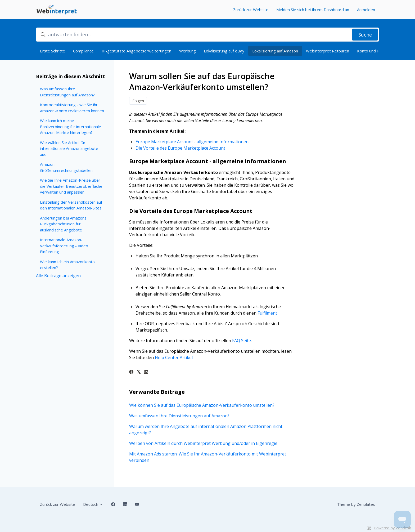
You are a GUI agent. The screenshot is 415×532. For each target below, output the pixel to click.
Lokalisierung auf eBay (224, 51)
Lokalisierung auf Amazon (275, 51)
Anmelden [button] (366, 10)
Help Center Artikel (174, 357)
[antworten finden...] (207, 35)
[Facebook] (131, 372)
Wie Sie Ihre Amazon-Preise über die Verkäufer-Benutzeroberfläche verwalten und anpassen (71, 186)
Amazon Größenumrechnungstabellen (66, 167)
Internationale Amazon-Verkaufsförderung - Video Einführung (64, 246)
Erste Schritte (53, 51)
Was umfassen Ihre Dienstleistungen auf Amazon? (179, 416)
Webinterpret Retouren (328, 51)
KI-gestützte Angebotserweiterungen (136, 51)
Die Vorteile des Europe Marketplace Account (180, 148)
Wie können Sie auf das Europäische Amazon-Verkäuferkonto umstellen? (202, 405)
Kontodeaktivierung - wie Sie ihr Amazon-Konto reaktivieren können (72, 108)
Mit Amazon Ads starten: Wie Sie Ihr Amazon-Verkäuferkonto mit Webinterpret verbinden (208, 457)
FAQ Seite (242, 341)
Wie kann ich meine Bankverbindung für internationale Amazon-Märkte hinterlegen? (71, 126)
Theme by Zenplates (356, 504)
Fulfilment (267, 313)
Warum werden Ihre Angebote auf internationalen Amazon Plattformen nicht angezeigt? (206, 430)
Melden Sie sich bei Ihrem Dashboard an (313, 10)
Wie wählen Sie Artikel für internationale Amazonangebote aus (69, 148)
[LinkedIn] (146, 372)
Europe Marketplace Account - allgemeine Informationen (192, 142)
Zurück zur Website (251, 10)
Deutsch (93, 504)
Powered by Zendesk (392, 528)
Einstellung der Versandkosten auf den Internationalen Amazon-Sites (71, 205)
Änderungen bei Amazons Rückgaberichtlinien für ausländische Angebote (63, 224)
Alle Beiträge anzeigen (58, 276)
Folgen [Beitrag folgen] (138, 101)
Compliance (83, 51)
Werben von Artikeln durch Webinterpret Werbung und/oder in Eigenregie (203, 443)
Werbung (188, 51)
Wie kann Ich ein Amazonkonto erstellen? (67, 265)
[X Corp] (139, 372)
